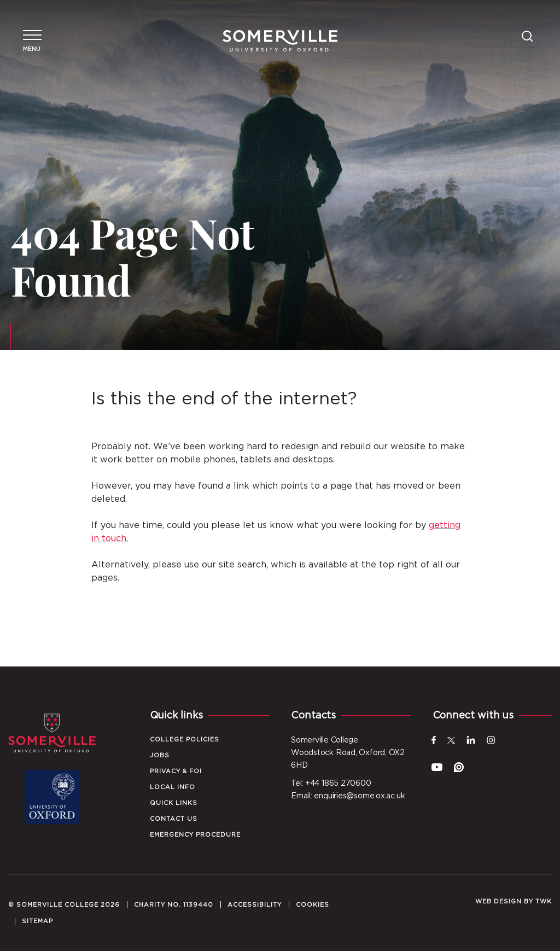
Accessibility (255, 905)
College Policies (185, 740)
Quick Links (174, 803)
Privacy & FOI (176, 771)
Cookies (313, 905)
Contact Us (174, 819)
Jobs (160, 755)
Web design (498, 901)
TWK (544, 901)
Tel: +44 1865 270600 (331, 784)
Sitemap (37, 921)
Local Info (173, 787)
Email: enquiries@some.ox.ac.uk (348, 796)
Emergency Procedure (195, 835)
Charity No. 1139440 (174, 905)
